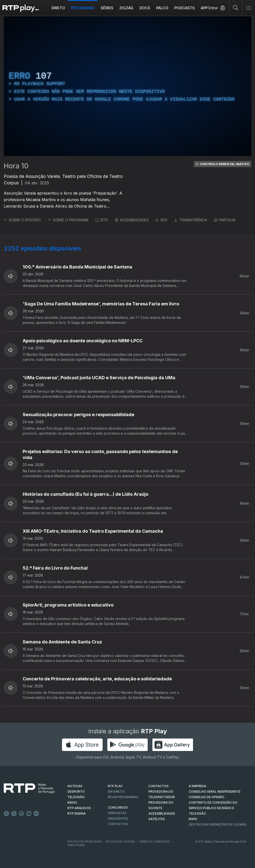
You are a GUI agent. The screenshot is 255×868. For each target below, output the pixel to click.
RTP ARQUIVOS (79, 808)
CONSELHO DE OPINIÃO (207, 797)
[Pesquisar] (236, 7)
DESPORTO (76, 792)
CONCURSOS (118, 807)
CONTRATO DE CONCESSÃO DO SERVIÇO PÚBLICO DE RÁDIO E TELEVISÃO (213, 808)
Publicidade (76, 845)
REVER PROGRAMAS (123, 797)
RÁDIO (72, 803)
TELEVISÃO (76, 797)
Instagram (21, 814)
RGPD (193, 819)
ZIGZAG (126, 8)
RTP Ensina (77, 813)
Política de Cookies (120, 842)
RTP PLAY (115, 786)
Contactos (118, 824)
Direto (58, 8)
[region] (127, 86)
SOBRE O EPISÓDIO (22, 220)
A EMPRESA (197, 786)
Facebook (6, 814)
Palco (162, 8)
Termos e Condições (154, 842)
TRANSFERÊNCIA (191, 220)
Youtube (29, 814)
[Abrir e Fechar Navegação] (249, 8)
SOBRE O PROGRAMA (68, 220)
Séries (107, 8)
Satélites (157, 819)
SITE (102, 220)
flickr (36, 814)
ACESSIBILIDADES (132, 220)
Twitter (14, 814)
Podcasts (185, 8)
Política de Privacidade (85, 842)
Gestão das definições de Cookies (218, 824)
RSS (161, 220)
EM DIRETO (116, 792)
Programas (83, 8)
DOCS (145, 8)
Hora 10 (16, 166)
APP (204, 8)
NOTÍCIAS (75, 786)
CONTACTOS (159, 786)
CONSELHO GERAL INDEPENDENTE (215, 792)
